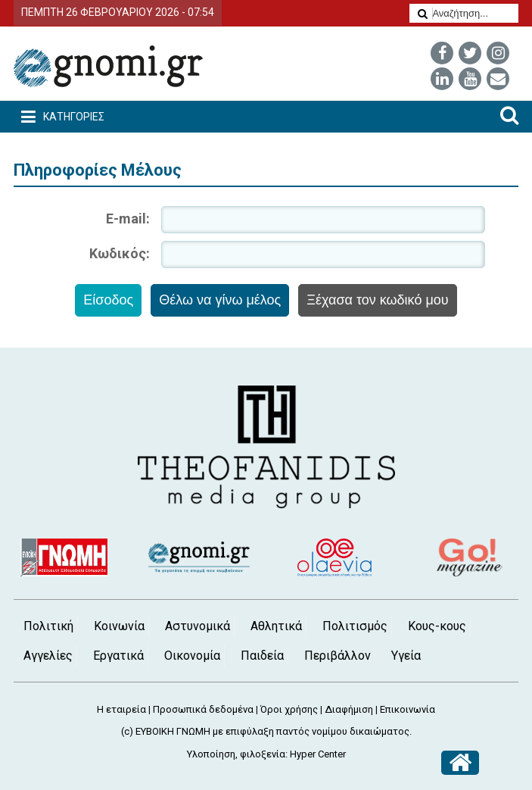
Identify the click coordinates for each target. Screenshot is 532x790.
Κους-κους (437, 626)
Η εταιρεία (121, 709)
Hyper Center (318, 754)
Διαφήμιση (349, 709)
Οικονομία (192, 656)
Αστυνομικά (198, 626)
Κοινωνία (119, 626)
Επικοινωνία (408, 709)
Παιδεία (262, 656)
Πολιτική (48, 626)
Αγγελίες (48, 656)
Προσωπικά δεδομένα (203, 709)
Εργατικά (118, 656)
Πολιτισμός (355, 626)
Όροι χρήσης (289, 709)
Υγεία (406, 656)
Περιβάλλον (338, 656)
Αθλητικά (276, 626)
